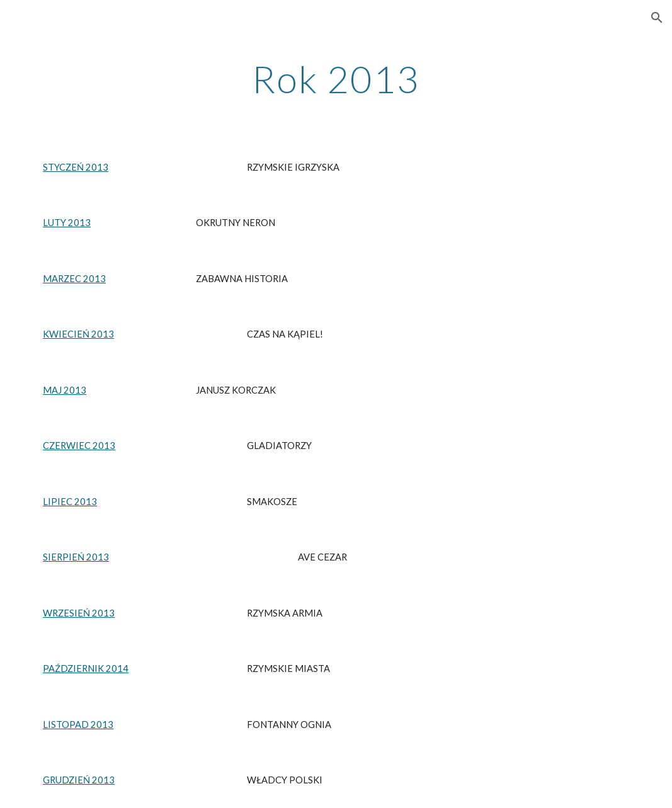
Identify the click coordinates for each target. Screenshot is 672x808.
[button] (657, 18)
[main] (336, 79)
